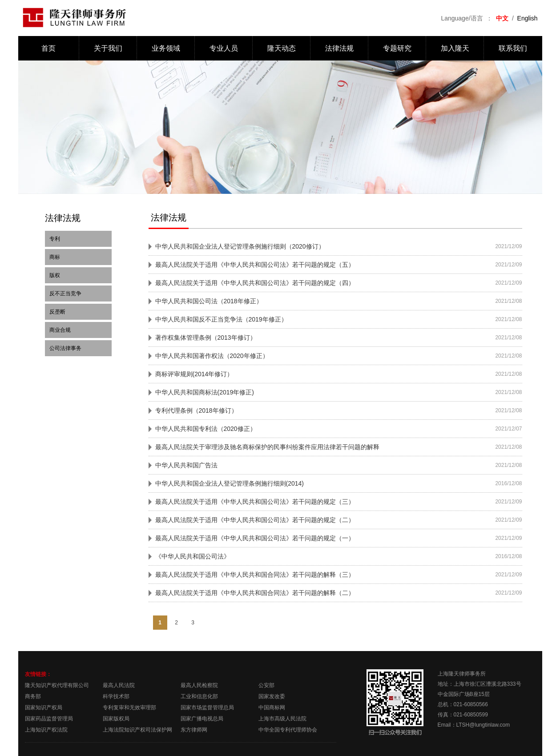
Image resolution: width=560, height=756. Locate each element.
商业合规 (60, 330)
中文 (502, 18)
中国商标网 (272, 708)
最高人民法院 (119, 685)
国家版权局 (116, 719)
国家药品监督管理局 (49, 719)
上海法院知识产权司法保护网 (137, 730)
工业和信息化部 (199, 696)
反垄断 (57, 312)
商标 (55, 257)
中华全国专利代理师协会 (288, 730)
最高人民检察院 (199, 685)
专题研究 (397, 48)
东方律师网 (194, 730)
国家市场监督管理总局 (207, 708)
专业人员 (224, 48)
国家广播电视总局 (202, 719)
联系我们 (513, 48)
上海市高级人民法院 (282, 719)
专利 (55, 239)
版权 (55, 275)
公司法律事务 (65, 348)
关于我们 (108, 48)
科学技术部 (116, 696)
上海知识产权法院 (46, 730)
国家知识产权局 (44, 708)
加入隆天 (455, 48)
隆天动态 (282, 48)
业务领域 (166, 48)
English (528, 18)
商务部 (33, 696)
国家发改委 (272, 696)
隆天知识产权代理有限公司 (57, 685)
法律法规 (339, 48)
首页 (48, 48)
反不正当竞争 (65, 294)
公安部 (266, 685)
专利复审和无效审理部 (129, 708)
